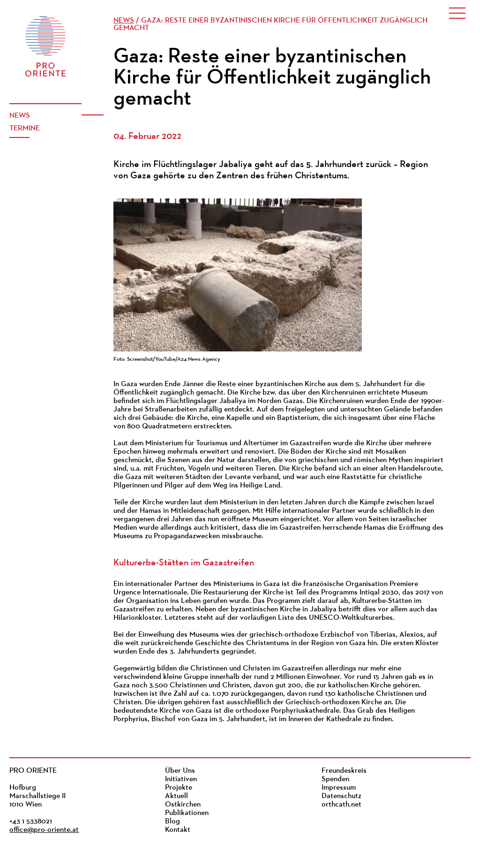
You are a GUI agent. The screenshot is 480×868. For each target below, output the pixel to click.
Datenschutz (341, 796)
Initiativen (181, 779)
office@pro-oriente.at (44, 830)
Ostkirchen (183, 805)
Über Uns (180, 771)
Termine (25, 129)
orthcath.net (341, 805)
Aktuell (176, 796)
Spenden (335, 779)
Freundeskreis (344, 771)
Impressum (339, 788)
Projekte (179, 788)
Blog (172, 822)
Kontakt (178, 830)
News (20, 116)
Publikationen (187, 813)
